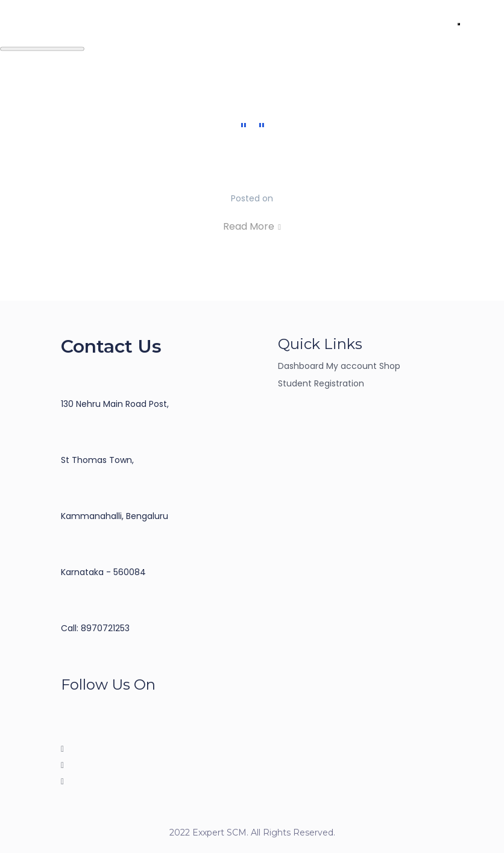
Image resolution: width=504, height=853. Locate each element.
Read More (252, 226)
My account (351, 366)
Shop (390, 366)
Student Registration (321, 383)
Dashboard (301, 366)
